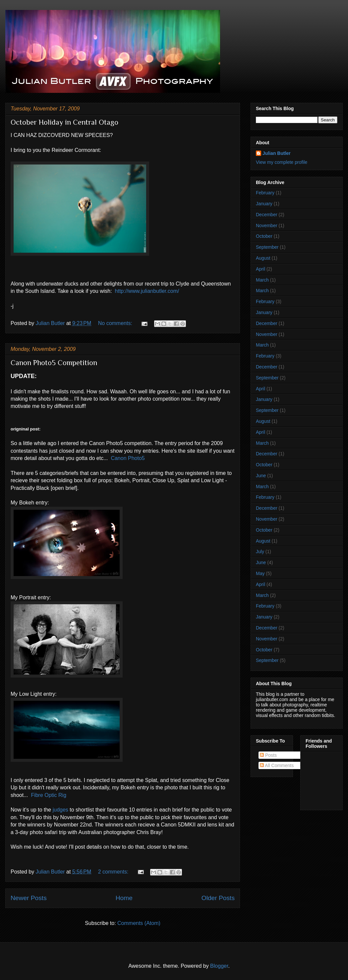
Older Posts (218, 898)
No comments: (116, 323)
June (261, 476)
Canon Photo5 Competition (54, 363)
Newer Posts (29, 898)
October (264, 236)
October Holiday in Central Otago (64, 122)
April (261, 269)
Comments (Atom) (139, 923)
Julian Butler (277, 153)
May (260, 573)
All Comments (277, 765)
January (264, 204)
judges (60, 810)
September (267, 247)
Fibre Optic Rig (49, 795)
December (267, 215)
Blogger (219, 966)
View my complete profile (282, 162)
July (260, 552)
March (262, 280)
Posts (268, 755)
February (265, 193)
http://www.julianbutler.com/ (147, 291)
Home (124, 898)
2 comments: (114, 872)
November (267, 226)
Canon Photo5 (128, 458)
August (263, 258)
